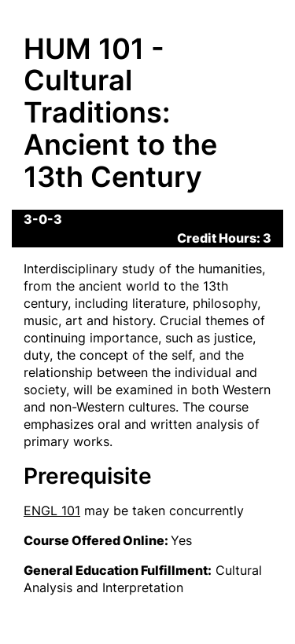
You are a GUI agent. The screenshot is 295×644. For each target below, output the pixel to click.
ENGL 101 (52, 510)
